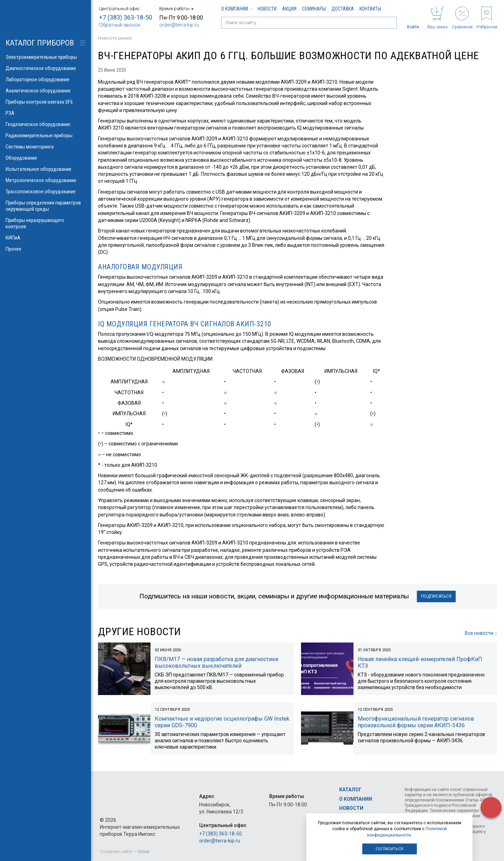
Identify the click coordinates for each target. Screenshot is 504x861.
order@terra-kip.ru (179, 25)
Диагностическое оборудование (45, 68)
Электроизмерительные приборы (45, 57)
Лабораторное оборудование (45, 79)
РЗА (45, 113)
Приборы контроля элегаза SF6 (45, 102)
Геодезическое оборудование (45, 124)
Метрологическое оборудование (45, 180)
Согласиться (389, 849)
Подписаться (436, 596)
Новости (267, 9)
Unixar (144, 852)
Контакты (370, 9)
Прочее (45, 249)
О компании (237, 9)
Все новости (481, 633)
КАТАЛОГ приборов (40, 43)
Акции (289, 9)
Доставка (343, 9)
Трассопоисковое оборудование (45, 192)
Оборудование (45, 158)
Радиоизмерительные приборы (45, 136)
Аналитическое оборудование (45, 91)
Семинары (314, 9)
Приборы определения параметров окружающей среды (45, 206)
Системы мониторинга (45, 147)
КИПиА (45, 238)
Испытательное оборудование (45, 169)
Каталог (350, 790)
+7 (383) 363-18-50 (126, 17)
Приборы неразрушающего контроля (45, 223)
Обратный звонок (120, 25)
